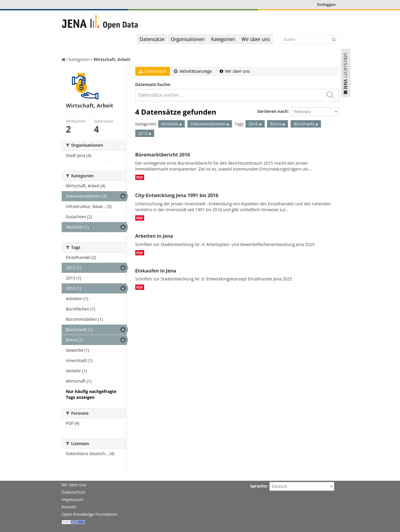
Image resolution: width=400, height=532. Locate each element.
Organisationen (188, 39)
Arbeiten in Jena (154, 236)
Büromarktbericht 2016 (163, 155)
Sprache (259, 486)
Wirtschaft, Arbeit (112, 59)
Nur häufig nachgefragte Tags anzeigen (91, 394)
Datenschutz (74, 492)
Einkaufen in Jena (156, 271)
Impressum (73, 499)
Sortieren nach (273, 111)
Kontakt (69, 507)
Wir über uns (256, 39)
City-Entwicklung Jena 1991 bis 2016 (177, 195)
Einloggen (326, 4)
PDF (140, 177)
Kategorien (223, 39)
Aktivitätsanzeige (193, 71)
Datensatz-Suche (153, 84)
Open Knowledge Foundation (90, 514)
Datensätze (152, 39)
